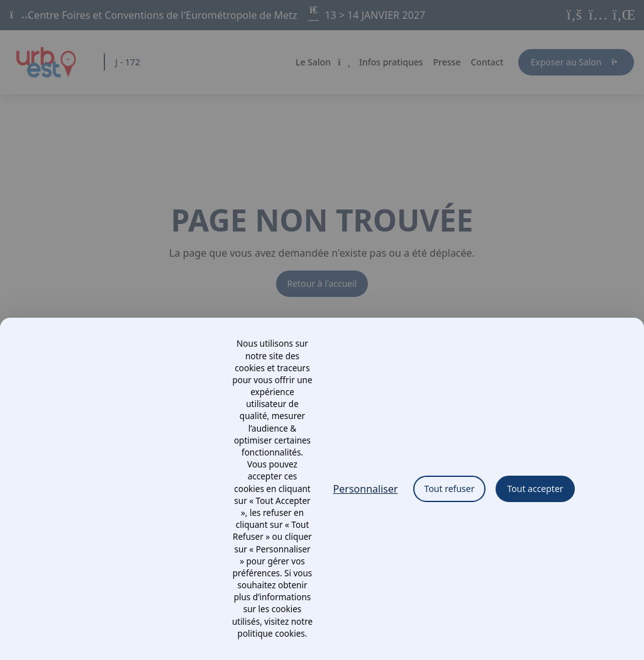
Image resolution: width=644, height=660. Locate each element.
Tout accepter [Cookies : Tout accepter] (535, 489)
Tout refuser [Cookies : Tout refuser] (450, 489)
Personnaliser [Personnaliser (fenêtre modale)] (366, 489)
